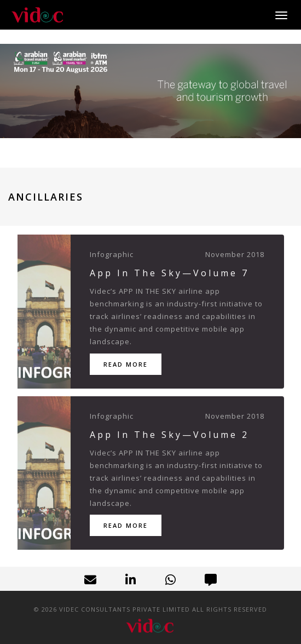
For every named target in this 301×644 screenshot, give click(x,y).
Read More (126, 364)
